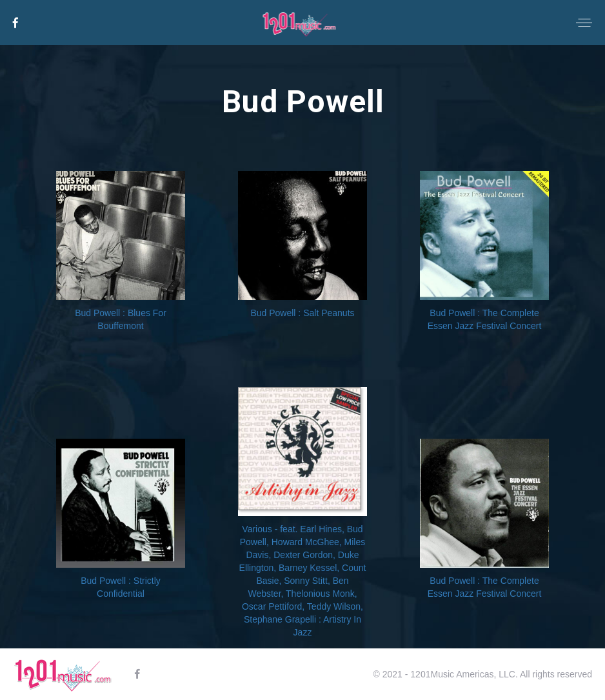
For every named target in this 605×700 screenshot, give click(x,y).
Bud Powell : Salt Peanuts (302, 313)
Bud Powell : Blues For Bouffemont (121, 319)
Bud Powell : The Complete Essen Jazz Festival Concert (485, 319)
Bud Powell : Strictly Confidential (121, 587)
